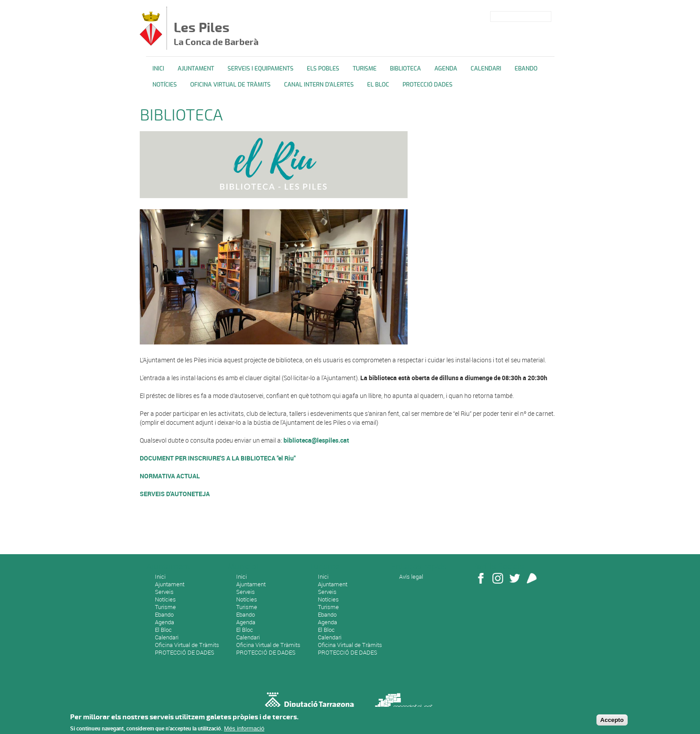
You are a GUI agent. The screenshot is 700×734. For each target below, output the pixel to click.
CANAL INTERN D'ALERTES (319, 85)
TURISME (365, 68)
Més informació (244, 730)
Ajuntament (196, 68)
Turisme (165, 607)
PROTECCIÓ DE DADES (185, 652)
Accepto (612, 721)
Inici (158, 68)
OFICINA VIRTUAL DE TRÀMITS (230, 85)
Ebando (526, 68)
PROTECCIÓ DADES (428, 85)
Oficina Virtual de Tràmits (187, 645)
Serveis (164, 592)
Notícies (165, 85)
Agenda (446, 68)
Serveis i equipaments (260, 68)
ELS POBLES (323, 68)
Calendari (486, 68)
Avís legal (411, 576)
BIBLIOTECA (405, 68)
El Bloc (378, 85)
